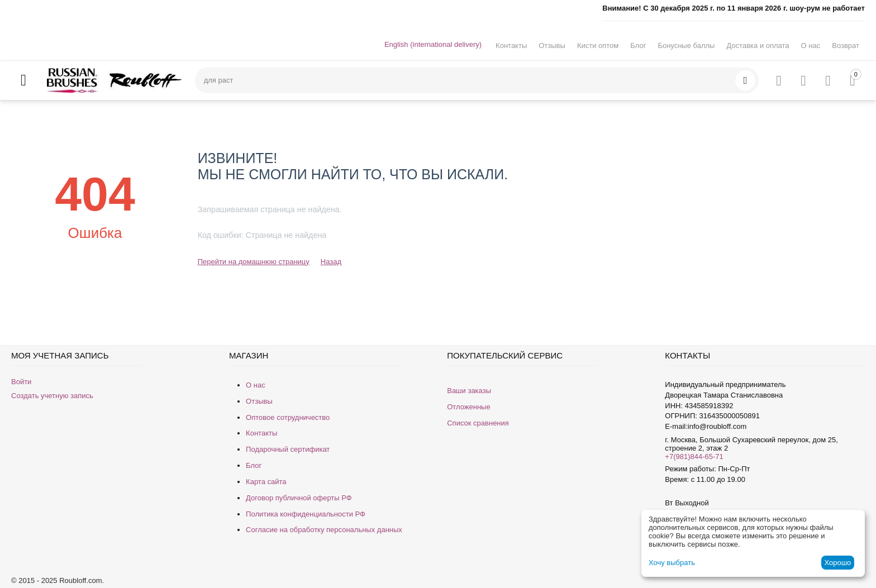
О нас (811, 46)
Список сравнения (478, 423)
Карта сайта (266, 482)
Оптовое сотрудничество (288, 417)
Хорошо (837, 563)
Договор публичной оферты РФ (299, 498)
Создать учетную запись (52, 396)
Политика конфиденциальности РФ (306, 514)
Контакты (511, 46)
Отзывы (552, 46)
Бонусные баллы (686, 46)
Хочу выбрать (672, 563)
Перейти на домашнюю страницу (254, 262)
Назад (331, 262)
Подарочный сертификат (288, 449)
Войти (21, 382)
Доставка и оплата (758, 46)
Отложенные (468, 407)
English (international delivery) (433, 44)
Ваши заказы (469, 391)
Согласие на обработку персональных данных (324, 530)
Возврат (846, 46)
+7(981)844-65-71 (694, 456)
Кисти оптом (598, 46)
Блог (638, 46)
